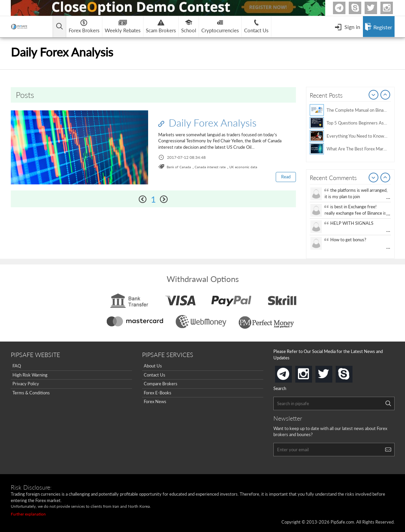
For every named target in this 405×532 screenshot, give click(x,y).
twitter (376, 8)
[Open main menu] (59, 27)
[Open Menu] (347, 27)
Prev (374, 95)
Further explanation (28, 514)
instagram (311, 372)
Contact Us (155, 375)
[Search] (388, 403)
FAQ (17, 366)
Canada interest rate (210, 167)
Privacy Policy (26, 384)
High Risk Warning (30, 375)
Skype (360, 8)
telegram (291, 374)
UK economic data (243, 167)
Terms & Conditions (31, 393)
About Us (153, 366)
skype (351, 372)
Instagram (392, 8)
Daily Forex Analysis (207, 122)
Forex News (155, 401)
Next (385, 95)
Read (286, 177)
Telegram (344, 9)
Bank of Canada (179, 167)
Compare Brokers (161, 384)
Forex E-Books (158, 393)
